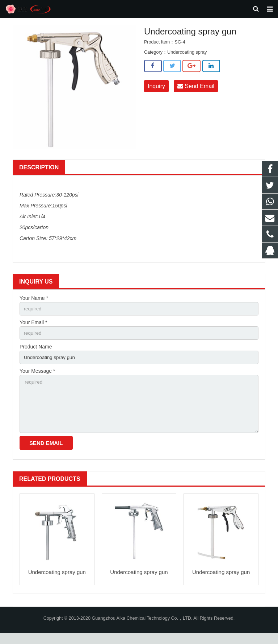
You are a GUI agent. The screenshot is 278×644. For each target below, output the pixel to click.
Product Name (36, 354)
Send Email (196, 92)
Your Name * (34, 304)
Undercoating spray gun (57, 584)
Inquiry (156, 92)
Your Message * (37, 380)
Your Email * (33, 329)
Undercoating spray (187, 58)
